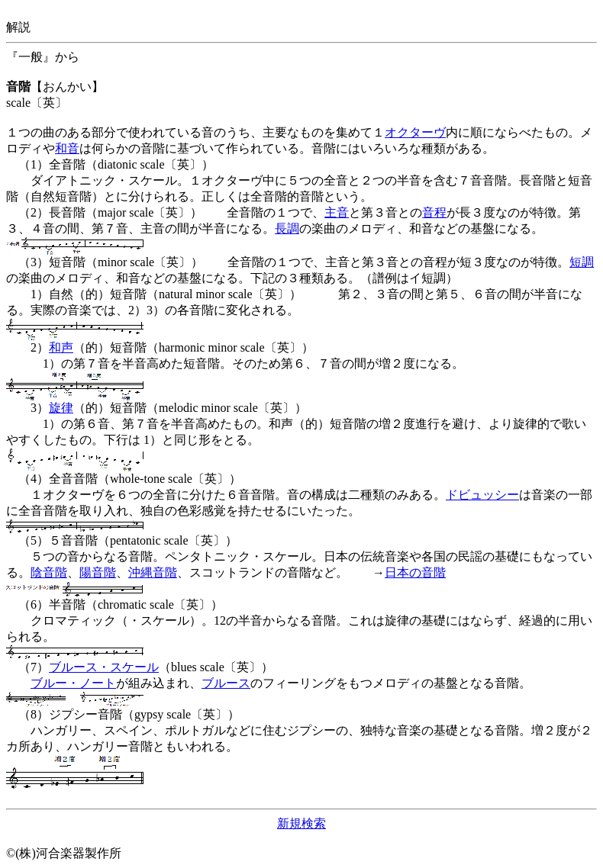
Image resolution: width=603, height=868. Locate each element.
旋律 (61, 408)
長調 (287, 228)
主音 (337, 212)
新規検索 (301, 823)
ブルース (226, 683)
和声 (61, 347)
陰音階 (49, 572)
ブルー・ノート (73, 683)
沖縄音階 (153, 572)
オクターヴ (415, 132)
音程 (434, 212)
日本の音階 (415, 572)
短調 (582, 262)
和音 (67, 148)
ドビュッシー (482, 495)
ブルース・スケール (104, 667)
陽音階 (98, 572)
